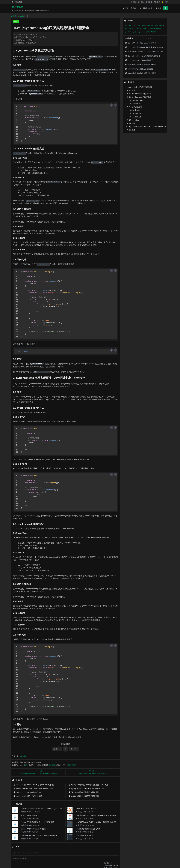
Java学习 (22, 16)
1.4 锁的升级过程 (135, 107)
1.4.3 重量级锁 (135, 117)
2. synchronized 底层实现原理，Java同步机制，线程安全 (146, 127)
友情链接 (149, 2)
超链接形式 (52, 765)
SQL (140, 32)
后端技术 (148, 8)
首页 (126, 8)
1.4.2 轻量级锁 (135, 113)
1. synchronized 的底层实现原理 (139, 87)
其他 (130, 29)
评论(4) (36, 825)
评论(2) (90, 812)
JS (143, 32)
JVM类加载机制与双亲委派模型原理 (84, 796)
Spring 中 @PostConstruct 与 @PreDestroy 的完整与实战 (37, 785)
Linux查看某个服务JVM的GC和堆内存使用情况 (39, 836)
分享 (73, 749)
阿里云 (57, 859)
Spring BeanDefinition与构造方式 (28, 792)
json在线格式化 (54, 855)
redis (134, 29)
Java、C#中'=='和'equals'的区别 (33, 829)
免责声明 (87, 855)
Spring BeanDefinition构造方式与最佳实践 (86, 789)
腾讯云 (63, 859)
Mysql (156, 26)
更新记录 (70, 855)
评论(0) (35, 819)
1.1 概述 (131, 90)
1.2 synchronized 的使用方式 (139, 94)
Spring (144, 26)
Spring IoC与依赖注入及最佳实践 (28, 796)
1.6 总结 (131, 123)
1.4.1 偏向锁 (134, 110)
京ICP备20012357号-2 (73, 859)
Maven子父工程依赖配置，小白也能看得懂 (38, 822)
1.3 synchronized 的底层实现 (139, 97)
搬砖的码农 (18, 7)
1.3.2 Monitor (134, 104)
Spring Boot (150, 26)
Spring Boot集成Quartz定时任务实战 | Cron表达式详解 (91, 785)
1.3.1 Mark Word (136, 100)
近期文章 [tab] (150, 38)
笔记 (159, 8)
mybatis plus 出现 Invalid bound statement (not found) (42, 809)
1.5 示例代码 (133, 120)
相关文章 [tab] (129, 38)
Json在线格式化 (18, 2)
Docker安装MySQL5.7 (84, 836)
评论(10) (37, 812)
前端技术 (136, 8)
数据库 (139, 29)
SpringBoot (128, 32)
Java (25, 40)
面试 (31, 40)
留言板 (133, 2)
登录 (167, 2)
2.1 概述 (131, 130)
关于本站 (141, 2)
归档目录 (78, 855)
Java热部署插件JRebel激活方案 (88, 829)
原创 (16, 21)
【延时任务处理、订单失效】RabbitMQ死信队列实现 (96, 815)
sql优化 (135, 32)
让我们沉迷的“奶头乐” (29, 815)
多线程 (151, 29)
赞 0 (36, 37)
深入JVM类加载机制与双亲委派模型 (84, 792)
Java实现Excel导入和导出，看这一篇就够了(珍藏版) (96, 822)
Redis (145, 29)
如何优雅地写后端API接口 (86, 809)
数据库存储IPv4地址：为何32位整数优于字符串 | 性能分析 (37, 789)
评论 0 (43, 37)
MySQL (131, 26)
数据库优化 (158, 29)
